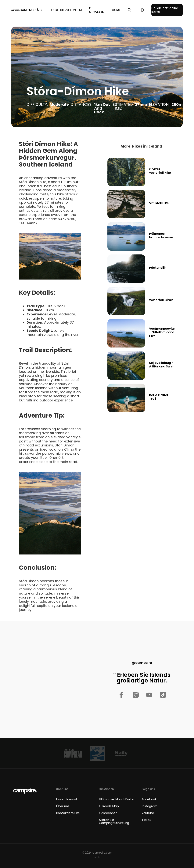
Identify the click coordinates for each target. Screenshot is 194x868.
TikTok (147, 820)
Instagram (149, 806)
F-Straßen (97, 10)
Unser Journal (66, 799)
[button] (32, 10)
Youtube (148, 813)
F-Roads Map (109, 806)
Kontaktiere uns (68, 813)
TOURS (115, 10)
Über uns (63, 806)
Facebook (149, 799)
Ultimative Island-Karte (116, 799)
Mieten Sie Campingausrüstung (114, 821)
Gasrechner (108, 813)
